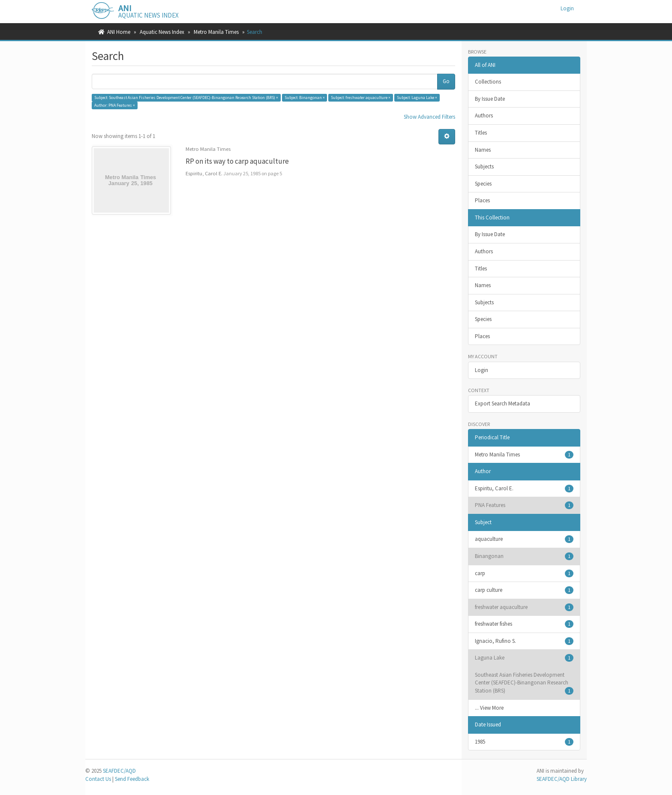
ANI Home (119, 32)
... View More (489, 708)
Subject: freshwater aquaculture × (361, 97)
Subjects (484, 166)
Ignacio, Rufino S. (524, 641)
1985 (524, 742)
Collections (488, 82)
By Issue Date (490, 99)
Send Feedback (132, 779)
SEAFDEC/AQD (119, 771)
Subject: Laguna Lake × (417, 97)
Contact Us (98, 779)
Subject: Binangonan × (305, 97)
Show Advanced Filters (429, 117)
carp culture (524, 590)
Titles (481, 133)
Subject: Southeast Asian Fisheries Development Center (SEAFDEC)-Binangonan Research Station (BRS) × (186, 97)
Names (483, 150)
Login (481, 370)
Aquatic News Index (162, 32)
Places (482, 200)
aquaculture (524, 539)
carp (524, 573)
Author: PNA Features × (115, 105)
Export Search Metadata (502, 403)
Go (446, 81)
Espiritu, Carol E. (524, 489)
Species (483, 184)
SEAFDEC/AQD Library (562, 779)
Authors (484, 115)
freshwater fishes (524, 624)
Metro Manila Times (216, 32)
